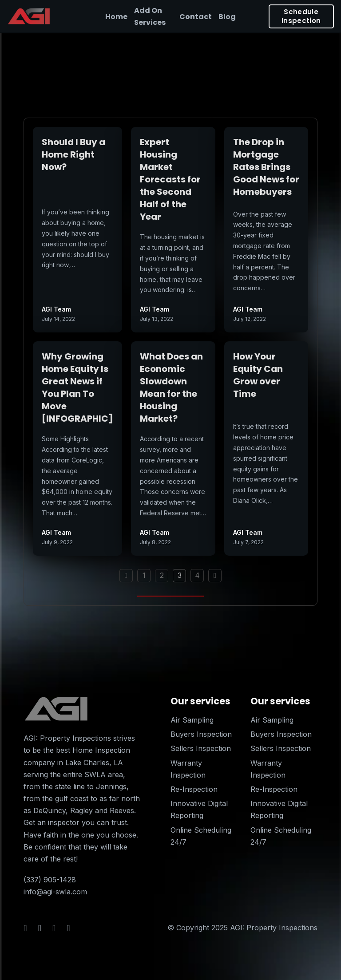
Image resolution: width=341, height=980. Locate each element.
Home (116, 17)
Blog (227, 17)
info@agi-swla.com (55, 892)
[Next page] (215, 576)
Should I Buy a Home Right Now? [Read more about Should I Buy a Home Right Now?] (73, 154)
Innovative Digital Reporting (199, 809)
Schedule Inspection (301, 16)
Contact (196, 17)
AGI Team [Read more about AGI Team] (56, 309)
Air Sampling (192, 720)
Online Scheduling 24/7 (201, 836)
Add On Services (150, 16)
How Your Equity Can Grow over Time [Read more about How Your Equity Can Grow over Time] (258, 375)
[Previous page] (126, 576)
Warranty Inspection (188, 769)
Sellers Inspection (201, 748)
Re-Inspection (194, 789)
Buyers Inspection (201, 734)
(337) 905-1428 (50, 880)
